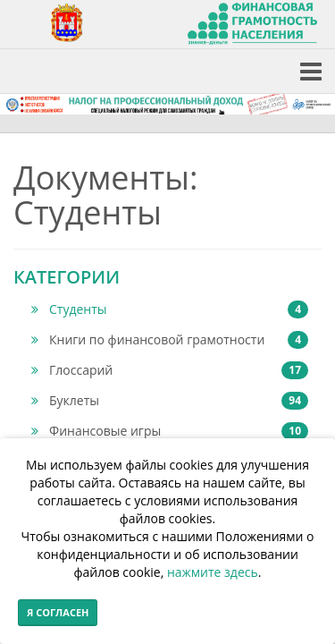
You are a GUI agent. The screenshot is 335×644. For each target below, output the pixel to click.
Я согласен (58, 612)
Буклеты (170, 401)
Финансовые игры (170, 431)
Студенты (170, 309)
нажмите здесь (213, 572)
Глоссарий (170, 370)
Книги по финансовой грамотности (170, 340)
